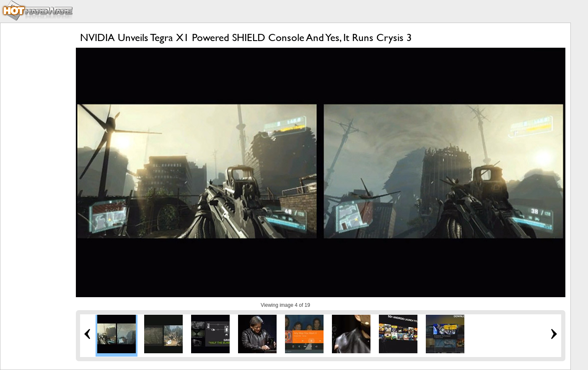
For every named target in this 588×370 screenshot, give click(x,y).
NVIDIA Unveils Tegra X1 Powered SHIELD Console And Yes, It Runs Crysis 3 (246, 37)
